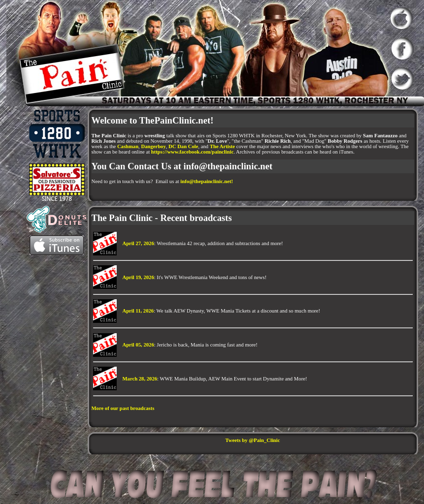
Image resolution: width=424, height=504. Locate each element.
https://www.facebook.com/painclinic (193, 152)
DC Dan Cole (183, 146)
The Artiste (222, 146)
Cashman (128, 146)
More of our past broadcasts (123, 408)
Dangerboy (153, 146)
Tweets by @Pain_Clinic (253, 440)
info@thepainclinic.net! (207, 181)
